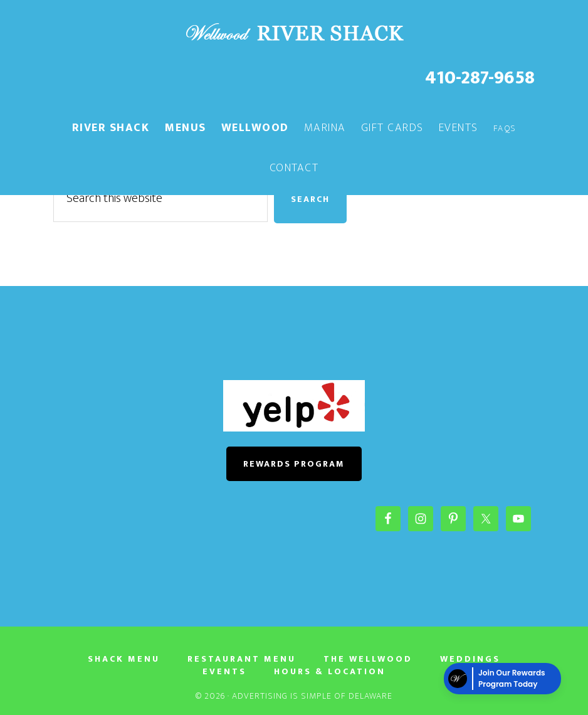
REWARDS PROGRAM (294, 464)
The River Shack (294, 33)
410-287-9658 (480, 78)
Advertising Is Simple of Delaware (312, 696)
